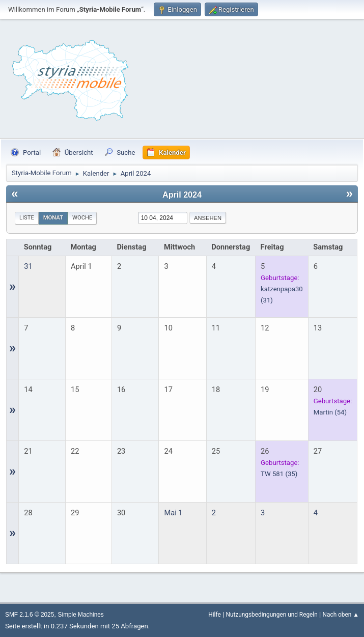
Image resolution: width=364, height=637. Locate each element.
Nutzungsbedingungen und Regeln (271, 615)
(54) (330, 412)
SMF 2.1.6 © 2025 (30, 615)
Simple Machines (81, 615)
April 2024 (182, 195)
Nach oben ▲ (341, 615)
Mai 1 (173, 513)
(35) (279, 474)
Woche (82, 218)
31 (28, 266)
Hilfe (214, 615)
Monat (53, 218)
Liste (27, 218)
